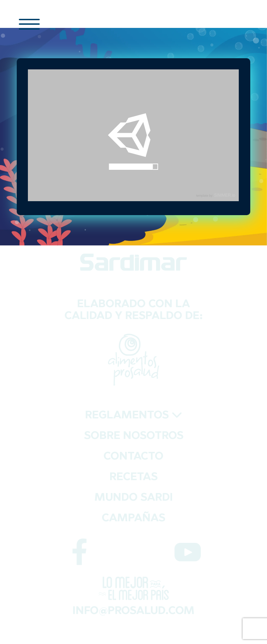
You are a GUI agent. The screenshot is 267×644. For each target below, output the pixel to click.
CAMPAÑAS (133, 519)
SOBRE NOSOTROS (134, 436)
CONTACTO (133, 457)
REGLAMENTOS (134, 416)
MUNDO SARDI (134, 498)
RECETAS (133, 478)
